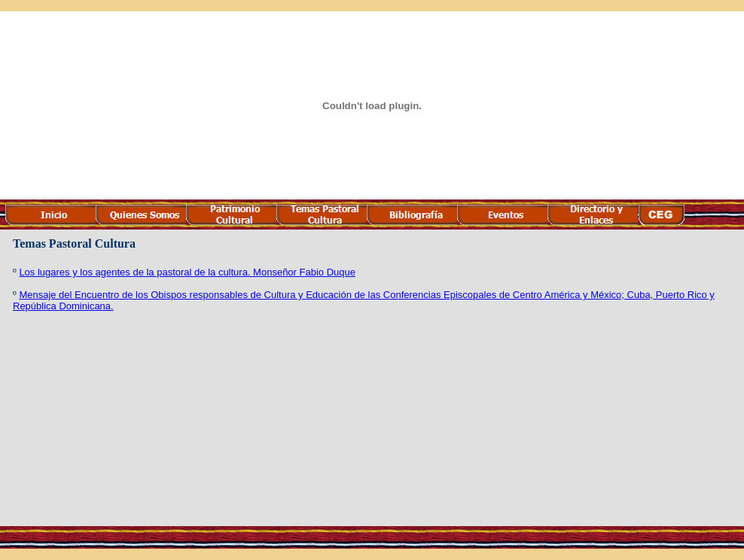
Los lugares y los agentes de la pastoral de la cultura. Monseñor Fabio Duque (187, 272)
